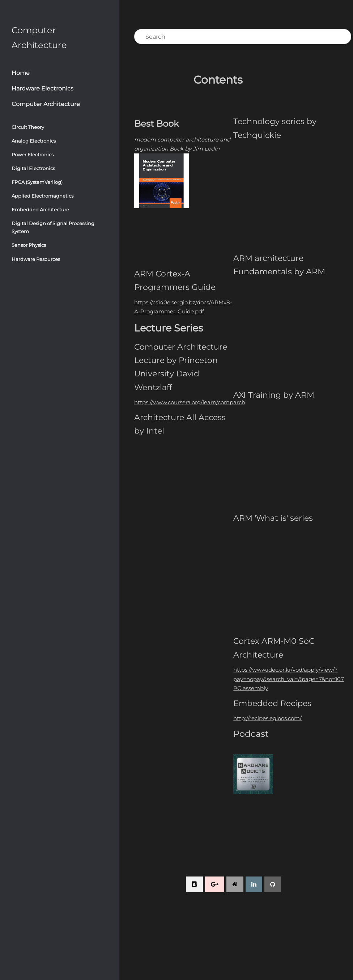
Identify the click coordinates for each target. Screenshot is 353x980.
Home (21, 73)
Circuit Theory (28, 127)
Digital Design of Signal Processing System (53, 227)
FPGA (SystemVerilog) (37, 182)
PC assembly (252, 688)
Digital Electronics (33, 168)
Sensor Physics (29, 245)
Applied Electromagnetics (42, 196)
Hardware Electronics (42, 88)
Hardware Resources (36, 259)
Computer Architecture (46, 104)
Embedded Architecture (40, 210)
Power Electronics (33, 155)
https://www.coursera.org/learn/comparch (192, 402)
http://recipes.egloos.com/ (269, 718)
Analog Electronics (34, 141)
